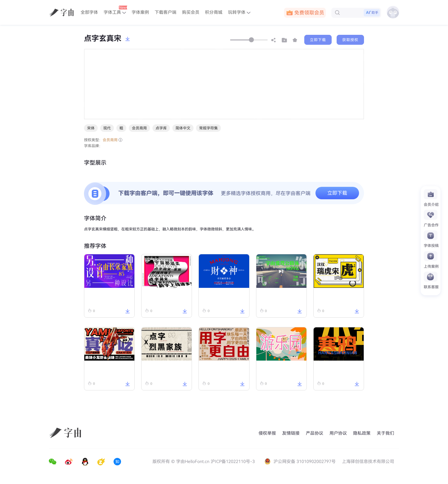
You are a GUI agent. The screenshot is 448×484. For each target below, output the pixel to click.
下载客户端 (166, 12)
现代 (107, 128)
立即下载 (318, 40)
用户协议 (338, 433)
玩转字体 (239, 12)
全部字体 (89, 12)
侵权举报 (267, 433)
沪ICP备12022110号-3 (233, 461)
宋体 (91, 128)
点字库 (161, 128)
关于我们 (385, 433)
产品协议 (315, 433)
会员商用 (139, 128)
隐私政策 (362, 433)
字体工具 (115, 10)
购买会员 (191, 12)
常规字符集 (208, 128)
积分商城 (214, 12)
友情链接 (291, 433)
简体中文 (183, 128)
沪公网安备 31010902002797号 (301, 461)
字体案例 (140, 12)
